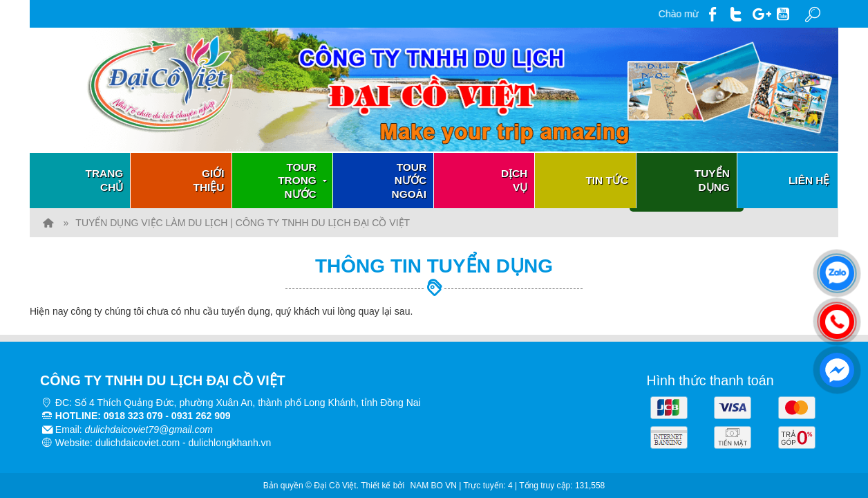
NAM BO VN (434, 483)
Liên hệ (809, 180)
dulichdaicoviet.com (138, 441)
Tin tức (607, 180)
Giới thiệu (209, 180)
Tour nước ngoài (409, 181)
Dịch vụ (514, 180)
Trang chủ (105, 180)
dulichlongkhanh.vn (230, 441)
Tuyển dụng (712, 180)
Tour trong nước (304, 181)
